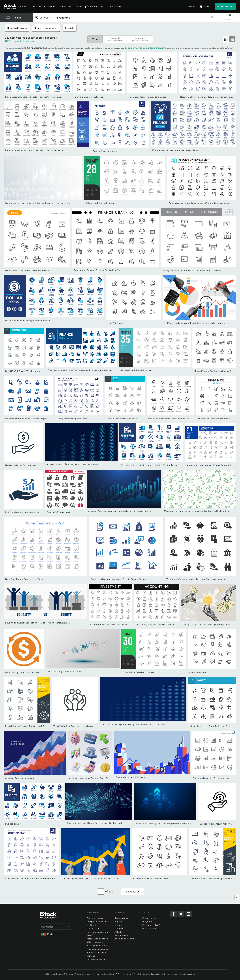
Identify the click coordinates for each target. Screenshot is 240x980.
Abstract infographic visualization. (65, 671)
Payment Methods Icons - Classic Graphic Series (30, 419)
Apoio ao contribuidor (126, 939)
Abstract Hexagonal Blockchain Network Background (94, 823)
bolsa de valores (17, 28)
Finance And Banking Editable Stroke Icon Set (97, 270)
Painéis (208, 7)
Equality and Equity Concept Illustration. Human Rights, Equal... (37, 623)
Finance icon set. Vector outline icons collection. (176, 150)
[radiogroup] (229, 39)
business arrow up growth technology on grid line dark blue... (167, 823)
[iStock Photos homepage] (11, 6)
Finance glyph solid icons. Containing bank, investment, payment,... (82, 370)
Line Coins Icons (116, 323)
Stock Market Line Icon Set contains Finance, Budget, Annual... (37, 878)
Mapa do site (149, 928)
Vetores (64, 7)
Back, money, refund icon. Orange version (26, 672)
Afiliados (119, 932)
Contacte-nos (149, 918)
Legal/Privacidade (96, 959)
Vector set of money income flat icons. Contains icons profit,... (198, 579)
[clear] (212, 18)
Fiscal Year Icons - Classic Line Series (147, 97)
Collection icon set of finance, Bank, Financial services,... (98, 778)
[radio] (226, 39)
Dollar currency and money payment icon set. (28, 320)
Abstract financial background (21, 778)
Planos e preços (95, 918)
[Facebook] (173, 914)
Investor (119, 925)
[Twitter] (181, 914)
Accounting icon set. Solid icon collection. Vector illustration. (151, 465)
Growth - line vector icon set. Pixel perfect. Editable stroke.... (137, 419)
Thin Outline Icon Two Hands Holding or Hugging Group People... (86, 726)
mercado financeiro (46, 28)
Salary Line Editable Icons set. (101, 203)
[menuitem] (24, 9)
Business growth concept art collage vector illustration (91, 878)
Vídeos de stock (95, 942)
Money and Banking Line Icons (72, 419)
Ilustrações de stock (97, 945)
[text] (132, 18)
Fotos (35, 7)
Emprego (119, 928)
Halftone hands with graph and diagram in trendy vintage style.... (198, 323)
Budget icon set (13, 824)
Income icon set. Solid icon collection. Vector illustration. (34, 97)
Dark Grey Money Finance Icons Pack (24, 579)
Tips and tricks (94, 928)
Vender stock (121, 935)
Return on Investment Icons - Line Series (169, 419)
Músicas (78, 7)
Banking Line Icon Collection (89, 97)
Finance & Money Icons (58, 512)
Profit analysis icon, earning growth (23, 512)
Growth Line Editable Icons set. (139, 672)
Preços (191, 7)
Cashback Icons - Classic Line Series (152, 878)
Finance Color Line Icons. (105, 151)
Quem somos (121, 918)
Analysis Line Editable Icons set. (137, 370)
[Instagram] (188, 914)
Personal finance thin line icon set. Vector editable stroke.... (35, 150)
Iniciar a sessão (225, 7)
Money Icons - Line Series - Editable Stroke (27, 270)
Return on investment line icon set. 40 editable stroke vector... (200, 203)
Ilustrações (49, 7)
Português (55, 927)
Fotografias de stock (97, 939)
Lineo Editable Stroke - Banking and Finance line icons (33, 726)
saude (69, 28)
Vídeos (24, 7)
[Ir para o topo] (237, 898)
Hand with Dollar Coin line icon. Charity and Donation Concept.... (38, 465)
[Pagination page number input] (101, 892)
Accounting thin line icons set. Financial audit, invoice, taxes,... (167, 624)
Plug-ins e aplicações (97, 949)
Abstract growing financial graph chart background (73, 464)
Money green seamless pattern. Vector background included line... (198, 511)
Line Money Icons (198, 672)
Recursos (113, 7)
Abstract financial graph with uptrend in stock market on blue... (121, 511)
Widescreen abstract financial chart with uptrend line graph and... (39, 203)
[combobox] (44, 18)
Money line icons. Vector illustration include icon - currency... (193, 270)
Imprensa (119, 921)
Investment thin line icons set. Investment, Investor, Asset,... (121, 624)
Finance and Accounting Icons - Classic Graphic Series (118, 579)
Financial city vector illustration (132, 777)
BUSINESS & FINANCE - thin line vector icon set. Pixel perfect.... (38, 371)
